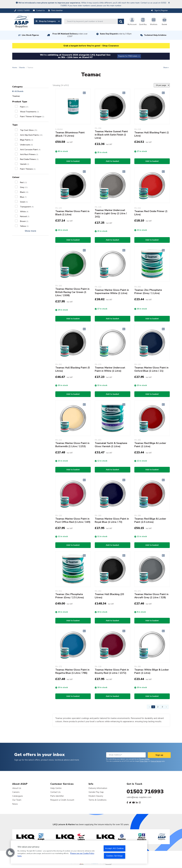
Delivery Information (98, 788)
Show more (30, 231)
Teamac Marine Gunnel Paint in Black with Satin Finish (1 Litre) (111, 135)
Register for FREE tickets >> (129, 56)
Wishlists (154, 21)
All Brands (18, 91)
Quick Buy (143, 21)
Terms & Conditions (98, 800)
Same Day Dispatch (116, 34)
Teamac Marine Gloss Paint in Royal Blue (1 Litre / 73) (112, 520)
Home (15, 68)
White (24, 212)
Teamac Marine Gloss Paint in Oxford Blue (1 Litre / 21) (151, 369)
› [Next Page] (166, 707)
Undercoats (26, 145)
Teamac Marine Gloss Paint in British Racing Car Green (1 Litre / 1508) (72, 292)
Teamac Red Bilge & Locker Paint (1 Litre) (150, 445)
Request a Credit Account (62, 800)
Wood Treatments (29, 112)
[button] (10, 853)
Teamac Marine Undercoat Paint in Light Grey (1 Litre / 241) (111, 213)
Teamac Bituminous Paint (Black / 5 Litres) (70, 134)
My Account (132, 21)
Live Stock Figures (30, 35)
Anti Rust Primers (29, 154)
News (15, 804)
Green (24, 202)
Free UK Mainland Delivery (70, 35)
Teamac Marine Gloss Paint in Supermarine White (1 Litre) (112, 292)
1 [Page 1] (153, 707)
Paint (24, 107)
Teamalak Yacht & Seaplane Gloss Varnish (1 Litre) (111, 445)
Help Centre (56, 788)
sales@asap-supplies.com (139, 797)
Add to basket (73, 161)
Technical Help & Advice (155, 35)
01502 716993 (145, 792)
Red (23, 182)
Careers (16, 792)
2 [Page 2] (158, 707)
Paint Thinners (28, 169)
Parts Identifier (57, 796)
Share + (166, 68)
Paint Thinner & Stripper (32, 117)
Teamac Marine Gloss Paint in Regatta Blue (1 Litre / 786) (72, 671)
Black (24, 192)
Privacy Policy (144, 761)
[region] (79, 852)
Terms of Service (156, 761)
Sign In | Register (159, 11)
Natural (25, 216)
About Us (17, 788)
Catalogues (18, 796)
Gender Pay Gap (96, 792)
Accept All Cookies (114, 848)
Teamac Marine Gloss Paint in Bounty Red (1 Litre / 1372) (112, 671)
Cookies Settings (115, 856)
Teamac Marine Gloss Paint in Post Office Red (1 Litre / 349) (73, 520)
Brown (24, 221)
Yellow (24, 226)
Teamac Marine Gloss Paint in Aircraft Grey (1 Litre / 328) (151, 596)
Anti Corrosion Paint (30, 150)
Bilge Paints (27, 140)
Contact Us (55, 792)
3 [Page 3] (162, 707)
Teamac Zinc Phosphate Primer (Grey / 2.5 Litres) (70, 596)
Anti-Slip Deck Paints (31, 135)
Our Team (17, 800)
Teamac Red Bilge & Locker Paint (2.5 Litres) (150, 520)
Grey (24, 187)
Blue (23, 197)
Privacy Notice (144, 759)
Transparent (27, 207)
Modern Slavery (96, 796)
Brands (22, 68)
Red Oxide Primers (29, 159)
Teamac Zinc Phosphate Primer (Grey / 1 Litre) (148, 292)
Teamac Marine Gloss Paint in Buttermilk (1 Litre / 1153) (72, 445)
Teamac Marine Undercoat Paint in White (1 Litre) (110, 369)
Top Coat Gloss (29, 130)
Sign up (159, 755)
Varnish (25, 164)
